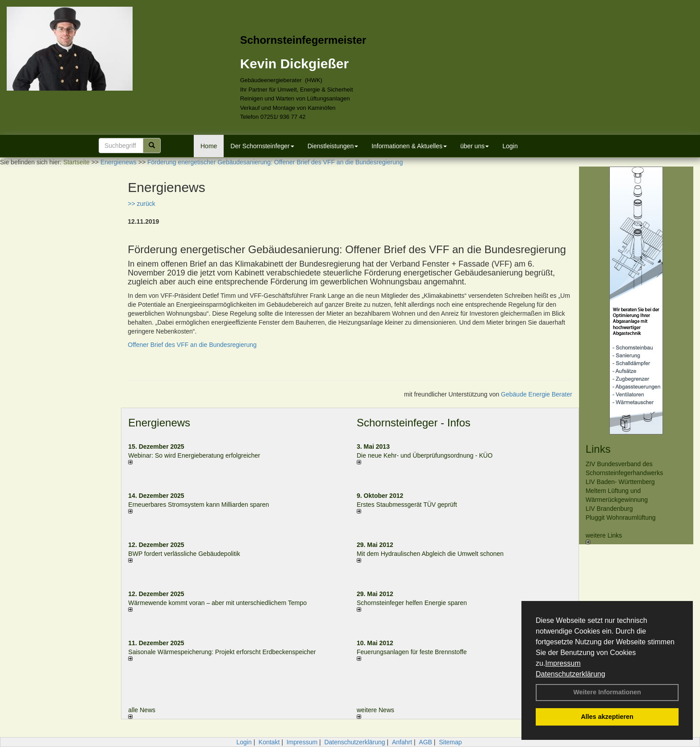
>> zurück (141, 204)
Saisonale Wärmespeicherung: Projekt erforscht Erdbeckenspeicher (222, 652)
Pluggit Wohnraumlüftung (621, 517)
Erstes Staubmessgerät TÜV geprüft (407, 505)
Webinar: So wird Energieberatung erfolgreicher (194, 455)
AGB (425, 742)
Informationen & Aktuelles (409, 146)
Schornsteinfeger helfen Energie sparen (412, 603)
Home (209, 146)
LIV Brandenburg (609, 509)
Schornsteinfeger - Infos (414, 423)
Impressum (563, 663)
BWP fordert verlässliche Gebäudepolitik (184, 554)
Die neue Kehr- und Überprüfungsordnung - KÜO (425, 455)
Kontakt (269, 742)
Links (598, 449)
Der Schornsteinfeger (262, 146)
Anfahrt (402, 742)
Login (510, 146)
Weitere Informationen (607, 692)
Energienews (159, 423)
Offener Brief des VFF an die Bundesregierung (192, 345)
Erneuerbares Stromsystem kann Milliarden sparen (198, 505)
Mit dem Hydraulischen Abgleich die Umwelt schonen (430, 554)
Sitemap (450, 742)
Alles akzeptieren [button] (607, 717)
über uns (475, 146)
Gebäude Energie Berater (537, 394)
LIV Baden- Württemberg (620, 482)
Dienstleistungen (333, 146)
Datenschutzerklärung (571, 674)
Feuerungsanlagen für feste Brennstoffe (412, 652)
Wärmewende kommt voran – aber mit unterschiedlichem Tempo (217, 603)
